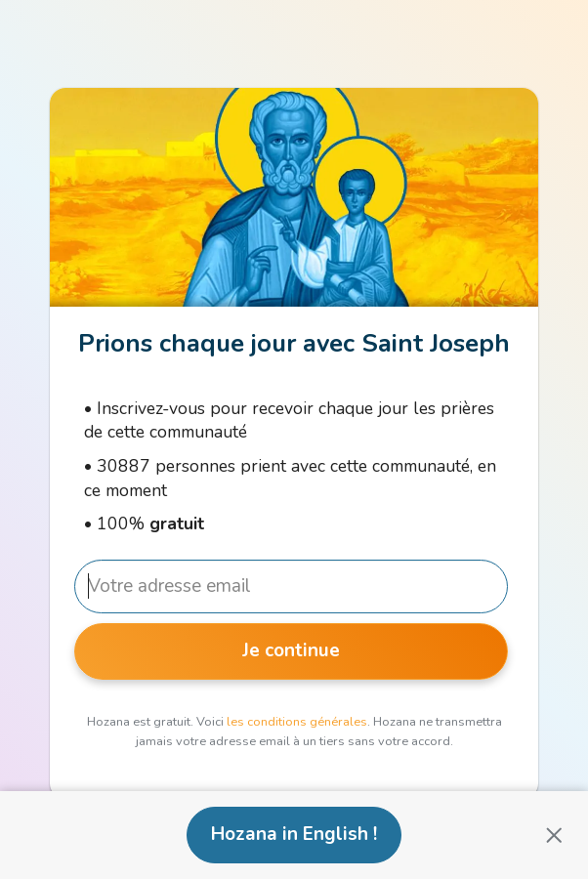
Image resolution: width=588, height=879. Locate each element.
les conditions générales (297, 722)
